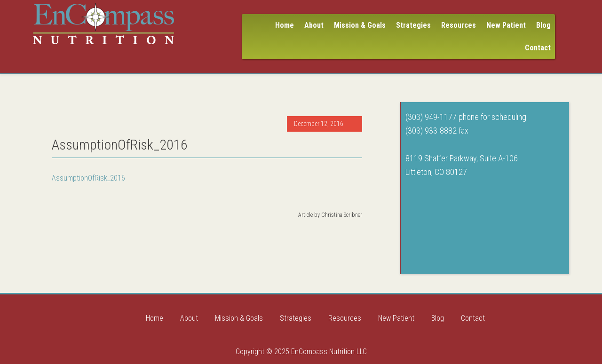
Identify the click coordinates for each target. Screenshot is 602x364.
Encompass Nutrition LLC (103, 24)
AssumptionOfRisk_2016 (88, 178)
